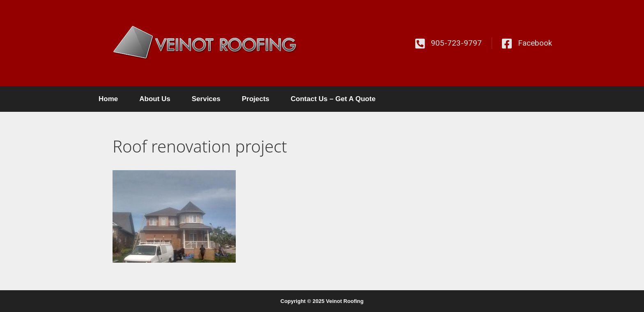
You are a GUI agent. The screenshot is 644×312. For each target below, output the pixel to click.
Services (206, 99)
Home (108, 99)
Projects (256, 99)
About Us (155, 99)
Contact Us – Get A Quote (333, 99)
